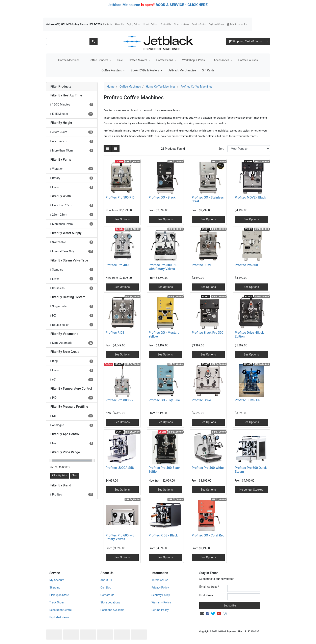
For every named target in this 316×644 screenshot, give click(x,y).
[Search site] (94, 41)
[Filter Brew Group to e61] (72, 380)
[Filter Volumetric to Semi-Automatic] (72, 343)
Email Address (209, 587)
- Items (245, 41)
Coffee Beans (165, 60)
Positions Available (112, 610)
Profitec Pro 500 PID (120, 197)
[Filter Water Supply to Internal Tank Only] (72, 251)
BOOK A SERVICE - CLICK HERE (182, 5)
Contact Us (166, 24)
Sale (120, 60)
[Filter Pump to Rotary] (72, 178)
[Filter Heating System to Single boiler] (72, 306)
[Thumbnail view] (108, 149)
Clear (74, 476)
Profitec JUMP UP (248, 400)
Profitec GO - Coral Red (208, 535)
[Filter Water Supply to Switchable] (72, 242)
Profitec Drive (201, 400)
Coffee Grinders (99, 60)
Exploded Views (216, 24)
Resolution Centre (60, 610)
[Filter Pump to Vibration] (72, 169)
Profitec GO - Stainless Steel (208, 199)
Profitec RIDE (115, 333)
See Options (122, 219)
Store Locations (181, 24)
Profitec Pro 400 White (208, 468)
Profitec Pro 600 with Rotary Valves (121, 537)
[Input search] (68, 41)
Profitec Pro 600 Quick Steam (251, 470)
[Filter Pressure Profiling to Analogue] (72, 425)
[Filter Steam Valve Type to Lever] (72, 279)
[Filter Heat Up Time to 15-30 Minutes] (72, 105)
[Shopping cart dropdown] (267, 41)
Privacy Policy (160, 588)
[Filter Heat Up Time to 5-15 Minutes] (72, 114)
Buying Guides (134, 24)
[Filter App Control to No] (72, 443)
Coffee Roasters (112, 70)
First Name (206, 595)
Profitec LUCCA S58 (120, 468)
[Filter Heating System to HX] (72, 316)
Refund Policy (160, 610)
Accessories (222, 60)
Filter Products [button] (61, 87)
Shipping (55, 588)
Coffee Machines (69, 60)
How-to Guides (150, 24)
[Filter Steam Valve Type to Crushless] (72, 288)
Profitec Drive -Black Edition (249, 335)
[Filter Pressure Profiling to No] (72, 416)
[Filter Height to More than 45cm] (72, 151)
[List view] (115, 149)
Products (107, 24)
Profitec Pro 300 (246, 265)
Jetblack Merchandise (182, 70)
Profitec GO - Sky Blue (164, 400)
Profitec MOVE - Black (250, 197)
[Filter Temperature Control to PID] (72, 398)
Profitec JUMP (202, 265)
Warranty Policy (161, 602)
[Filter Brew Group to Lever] (72, 370)
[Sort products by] (249, 149)
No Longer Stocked (251, 490)
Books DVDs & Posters (145, 70)
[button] (237, 24)
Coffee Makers (138, 60)
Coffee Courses (248, 60)
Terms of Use (160, 580)
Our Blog (106, 588)
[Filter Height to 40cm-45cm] (72, 141)
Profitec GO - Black (162, 197)
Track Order (57, 602)
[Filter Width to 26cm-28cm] (72, 215)
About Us (119, 24)
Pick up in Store (59, 595)
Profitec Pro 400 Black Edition (165, 470)
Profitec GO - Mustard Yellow (164, 335)
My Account (57, 580)
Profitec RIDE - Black (163, 535)
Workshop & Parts (194, 60)
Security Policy (161, 595)
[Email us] (202, 614)
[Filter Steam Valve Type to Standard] (72, 270)
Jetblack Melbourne (124, 5)
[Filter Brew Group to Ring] (72, 361)
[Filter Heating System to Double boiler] (72, 325)
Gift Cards (208, 70)
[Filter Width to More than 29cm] (72, 224)
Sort (221, 149)
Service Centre (199, 24)
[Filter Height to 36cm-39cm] (72, 132)
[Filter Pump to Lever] (72, 187)
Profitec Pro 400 (117, 265)
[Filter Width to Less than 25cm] (72, 205)
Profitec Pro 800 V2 (120, 400)
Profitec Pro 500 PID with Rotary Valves (163, 267)
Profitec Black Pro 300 (207, 333)
